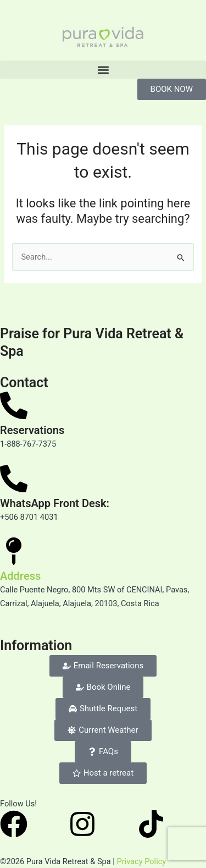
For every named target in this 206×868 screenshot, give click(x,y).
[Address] (14, 551)
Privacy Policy (141, 861)
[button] (103, 70)
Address (20, 576)
